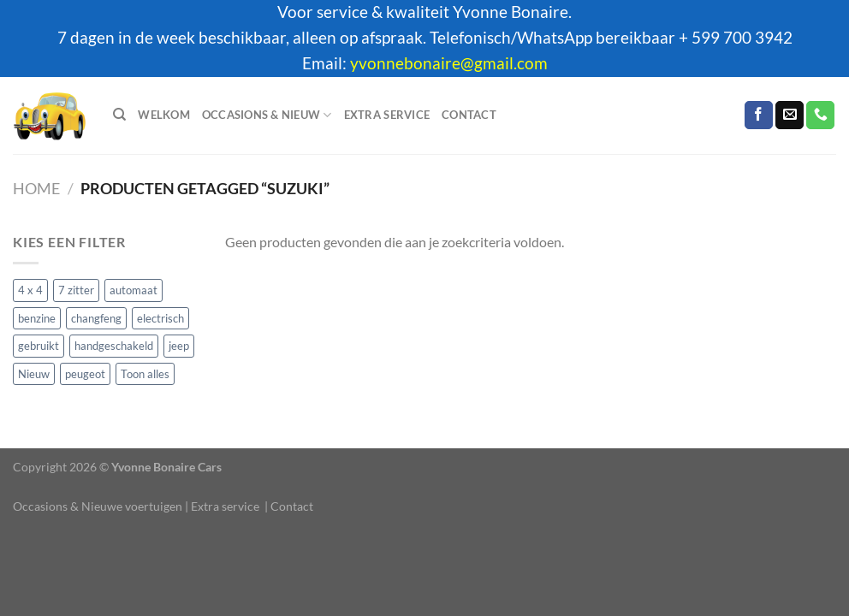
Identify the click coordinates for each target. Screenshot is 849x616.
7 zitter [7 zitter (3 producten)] (76, 290)
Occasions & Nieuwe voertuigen (98, 506)
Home (36, 188)
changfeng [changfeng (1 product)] (96, 317)
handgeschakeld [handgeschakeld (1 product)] (114, 346)
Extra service (387, 115)
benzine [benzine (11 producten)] (37, 317)
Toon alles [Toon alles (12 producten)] (145, 373)
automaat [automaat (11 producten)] (134, 290)
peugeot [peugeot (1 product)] (85, 373)
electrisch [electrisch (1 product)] (160, 317)
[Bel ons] (820, 115)
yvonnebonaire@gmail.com (449, 63)
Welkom (164, 115)
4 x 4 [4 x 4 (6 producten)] (30, 290)
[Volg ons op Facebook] (759, 115)
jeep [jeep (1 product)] (179, 346)
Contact (469, 115)
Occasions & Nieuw (267, 115)
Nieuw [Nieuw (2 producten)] (34, 373)
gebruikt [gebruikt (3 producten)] (39, 346)
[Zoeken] (119, 115)
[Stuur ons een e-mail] (790, 115)
